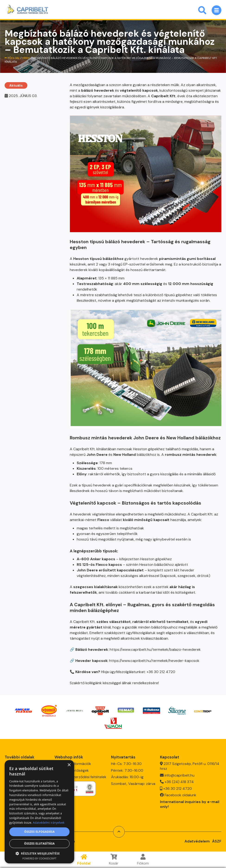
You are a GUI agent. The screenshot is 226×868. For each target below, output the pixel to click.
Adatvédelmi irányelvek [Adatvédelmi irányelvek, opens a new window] (49, 823)
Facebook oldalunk (180, 793)
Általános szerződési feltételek (80, 775)
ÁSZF (217, 839)
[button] (39, 853)
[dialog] (39, 812)
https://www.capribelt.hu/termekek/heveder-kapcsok (154, 661)
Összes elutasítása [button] (39, 844)
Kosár (114, 860)
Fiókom (143, 860)
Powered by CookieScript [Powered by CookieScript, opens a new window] (40, 858)
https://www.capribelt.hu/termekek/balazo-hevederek (155, 649)
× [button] (69, 765)
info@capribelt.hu (180, 773)
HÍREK (26, 58)
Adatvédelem (197, 839)
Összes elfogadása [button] (39, 832)
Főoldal (84, 860)
